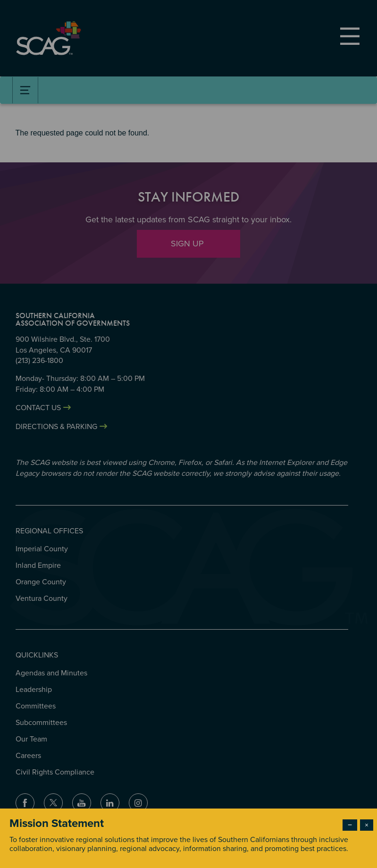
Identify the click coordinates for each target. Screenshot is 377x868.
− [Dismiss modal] (350, 825)
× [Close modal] (367, 825)
